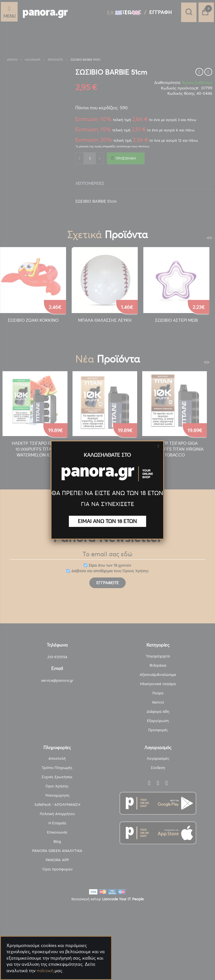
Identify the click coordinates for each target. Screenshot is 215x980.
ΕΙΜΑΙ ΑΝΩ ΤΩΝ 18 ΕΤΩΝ (107, 521)
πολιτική (45, 970)
